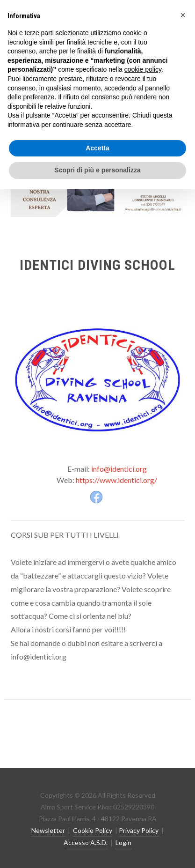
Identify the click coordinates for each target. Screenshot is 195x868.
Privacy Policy (139, 830)
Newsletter (48, 830)
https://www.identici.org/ (116, 480)
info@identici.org (119, 469)
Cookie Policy (93, 830)
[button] (183, 15)
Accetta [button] (97, 148)
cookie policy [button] (143, 69)
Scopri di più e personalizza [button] (97, 170)
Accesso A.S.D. (86, 842)
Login (123, 842)
